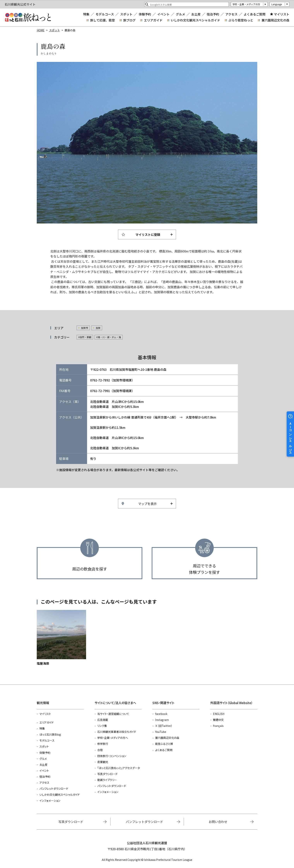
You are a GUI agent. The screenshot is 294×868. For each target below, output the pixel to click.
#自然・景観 (85, 337)
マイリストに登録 (148, 234)
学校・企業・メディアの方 (246, 4)
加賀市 (85, 328)
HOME (41, 30)
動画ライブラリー (107, 780)
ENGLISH (219, 714)
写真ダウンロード (107, 774)
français (218, 726)
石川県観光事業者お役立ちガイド (117, 732)
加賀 (98, 328)
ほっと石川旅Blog (50, 734)
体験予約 (145, 14)
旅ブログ (129, 20)
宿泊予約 (213, 14)
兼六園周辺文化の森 (275, 20)
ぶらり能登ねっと (241, 20)
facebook (161, 714)
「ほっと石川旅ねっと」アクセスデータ (119, 768)
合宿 (100, 750)
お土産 (196, 14)
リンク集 (102, 726)
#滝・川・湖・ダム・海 (109, 337)
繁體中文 (218, 720)
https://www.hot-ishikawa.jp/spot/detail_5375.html (61, 638)
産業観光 (103, 762)
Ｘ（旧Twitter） (164, 726)
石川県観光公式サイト (28, 17)
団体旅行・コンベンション (112, 756)
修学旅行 (103, 744)
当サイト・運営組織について (113, 714)
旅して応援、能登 (103, 20)
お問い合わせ (218, 822)
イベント (163, 14)
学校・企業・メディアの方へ (113, 738)
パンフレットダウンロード (54, 789)
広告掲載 (103, 720)
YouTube (161, 732)
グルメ (180, 14)
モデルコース (105, 14)
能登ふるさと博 (164, 744)
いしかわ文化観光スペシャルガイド (195, 20)
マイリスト (282, 14)
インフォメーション (50, 801)
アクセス (231, 14)
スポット (126, 14)
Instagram (162, 720)
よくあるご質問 (255, 14)
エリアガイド (153, 20)
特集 (86, 14)
